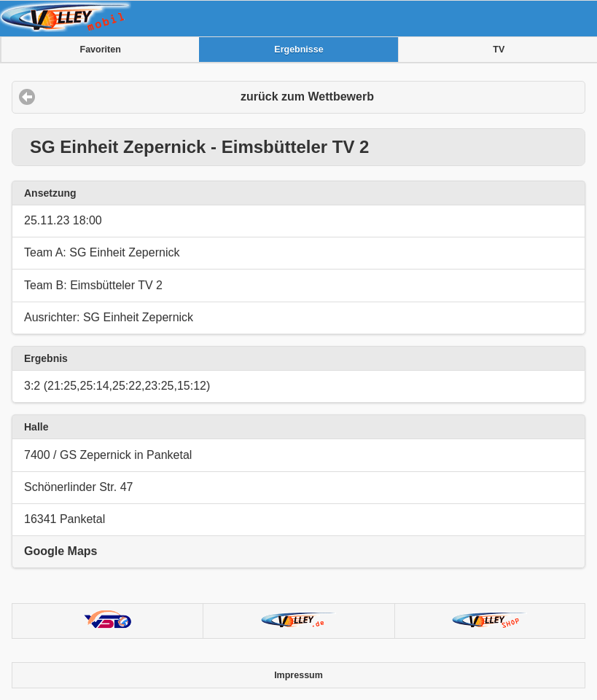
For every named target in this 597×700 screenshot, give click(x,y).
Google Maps (61, 551)
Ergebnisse (298, 50)
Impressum (298, 675)
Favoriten (101, 50)
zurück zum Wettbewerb (307, 97)
